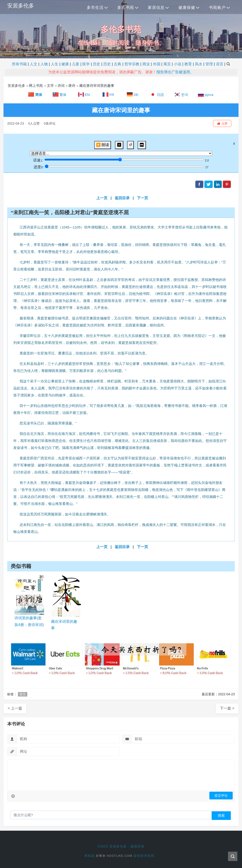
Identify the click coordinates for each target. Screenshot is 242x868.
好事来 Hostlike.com (114, 856)
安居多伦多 (21, 6)
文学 (50, 86)
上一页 (102, 198)
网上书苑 (36, 86)
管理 (209, 64)
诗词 (61, 86)
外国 (157, 64)
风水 (199, 64)
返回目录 (122, 198)
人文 (34, 64)
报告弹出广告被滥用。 (175, 72)
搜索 (221, 815)
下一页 (142, 198)
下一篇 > (227, 708)
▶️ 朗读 (103, 145)
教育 (188, 64)
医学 (86, 64)
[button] (222, 123)
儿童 (76, 64)
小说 (178, 64)
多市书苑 (126, 8)
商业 (146, 64)
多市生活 (95, 8)
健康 (65, 64)
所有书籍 (19, 64)
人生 (55, 64)
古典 (118, 64)
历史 (97, 64)
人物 (44, 64)
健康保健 (187, 8)
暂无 (23, 694)
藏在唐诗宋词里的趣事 (97, 86)
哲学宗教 (132, 64)
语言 (220, 64)
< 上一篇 (15, 708)
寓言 (167, 64)
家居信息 (156, 8)
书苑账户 (217, 8)
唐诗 (72, 86)
